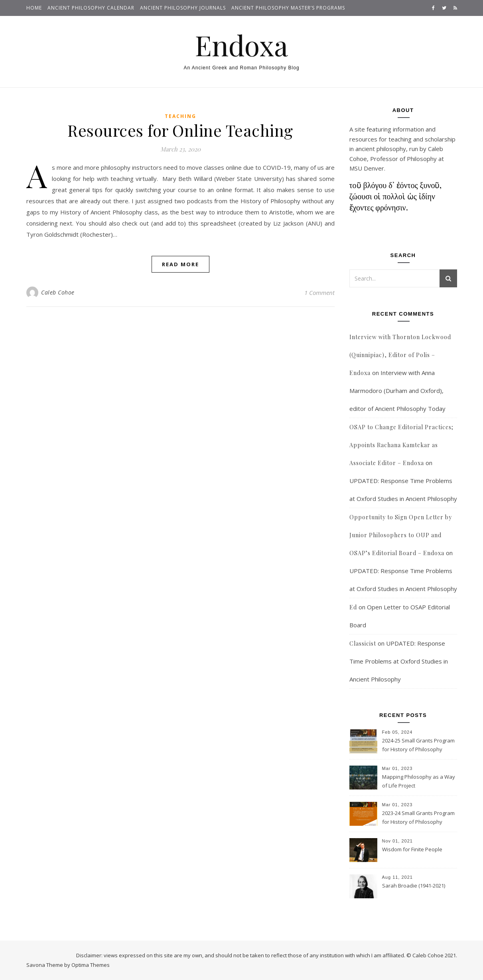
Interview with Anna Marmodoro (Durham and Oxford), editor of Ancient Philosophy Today (397, 391)
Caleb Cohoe (58, 292)
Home (34, 8)
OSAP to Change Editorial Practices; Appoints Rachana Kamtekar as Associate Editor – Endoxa (401, 445)
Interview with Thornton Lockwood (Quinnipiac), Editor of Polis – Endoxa (400, 355)
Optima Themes (91, 965)
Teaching (180, 116)
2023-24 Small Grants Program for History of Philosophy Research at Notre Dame (418, 818)
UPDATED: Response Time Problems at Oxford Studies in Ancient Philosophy (399, 661)
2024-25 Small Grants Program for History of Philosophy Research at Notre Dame (418, 746)
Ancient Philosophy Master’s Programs (288, 8)
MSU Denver (367, 168)
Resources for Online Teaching (180, 130)
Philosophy (422, 159)
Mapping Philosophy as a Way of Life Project (419, 781)
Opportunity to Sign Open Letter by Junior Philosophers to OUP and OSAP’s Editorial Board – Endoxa (401, 535)
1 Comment (319, 293)
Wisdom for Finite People (412, 849)
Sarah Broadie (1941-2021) (414, 886)
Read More (180, 264)
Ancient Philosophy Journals (183, 8)
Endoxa (241, 45)
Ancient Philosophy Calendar (91, 8)
